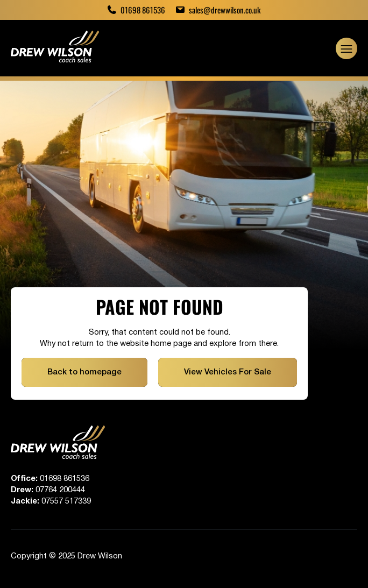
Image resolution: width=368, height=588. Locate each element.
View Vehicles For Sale (228, 372)
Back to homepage (84, 372)
